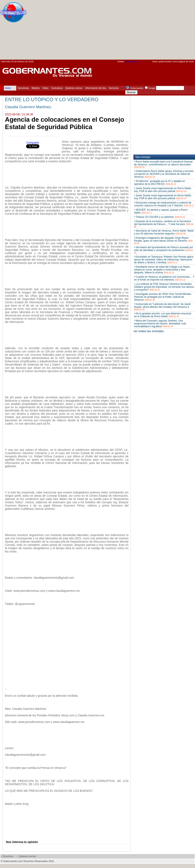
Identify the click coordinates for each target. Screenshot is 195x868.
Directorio (8, 856)
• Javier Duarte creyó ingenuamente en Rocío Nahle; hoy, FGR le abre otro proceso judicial (163, 190)
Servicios (114, 88)
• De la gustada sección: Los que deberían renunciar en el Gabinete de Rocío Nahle (163, 315)
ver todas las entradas (149, 331)
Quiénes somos (74, 88)
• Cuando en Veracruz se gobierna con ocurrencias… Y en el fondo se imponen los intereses (164, 278)
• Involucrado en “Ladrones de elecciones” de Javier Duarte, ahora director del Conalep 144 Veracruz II (162, 307)
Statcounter (132, 61)
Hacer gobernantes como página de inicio (173, 61)
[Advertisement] (140, 31)
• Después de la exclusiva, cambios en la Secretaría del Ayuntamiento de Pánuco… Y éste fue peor (164, 224)
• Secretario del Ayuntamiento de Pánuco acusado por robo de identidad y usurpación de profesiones (164, 250)
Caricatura (57, 88)
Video (45, 88)
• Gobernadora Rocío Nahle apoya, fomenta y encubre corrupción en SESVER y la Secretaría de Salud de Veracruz (164, 174)
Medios (36, 88)
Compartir (33, 143)
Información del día (95, 88)
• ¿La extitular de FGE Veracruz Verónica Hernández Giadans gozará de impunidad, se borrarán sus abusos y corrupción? (164, 287)
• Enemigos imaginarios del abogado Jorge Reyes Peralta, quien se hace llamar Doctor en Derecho (164, 240)
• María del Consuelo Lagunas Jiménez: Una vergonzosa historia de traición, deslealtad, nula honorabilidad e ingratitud (160, 324)
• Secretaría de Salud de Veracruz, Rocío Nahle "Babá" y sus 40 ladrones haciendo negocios (164, 232)
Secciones (23, 88)
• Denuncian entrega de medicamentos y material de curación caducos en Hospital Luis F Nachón (164, 204)
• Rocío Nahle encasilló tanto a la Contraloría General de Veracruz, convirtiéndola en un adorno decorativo (163, 164)
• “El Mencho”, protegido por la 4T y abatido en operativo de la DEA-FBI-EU (159, 183)
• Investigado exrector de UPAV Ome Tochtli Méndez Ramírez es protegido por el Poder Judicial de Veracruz (163, 297)
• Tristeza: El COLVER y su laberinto (159, 217)
